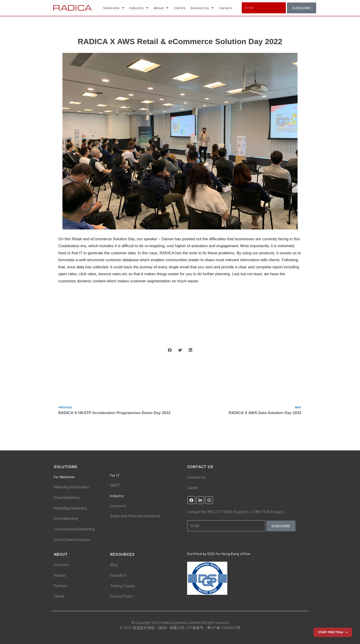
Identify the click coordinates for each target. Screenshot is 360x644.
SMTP (115, 486)
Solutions (114, 8)
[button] (170, 350)
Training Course (122, 586)
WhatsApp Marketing (70, 508)
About (161, 8)
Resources (202, 8)
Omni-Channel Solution (72, 540)
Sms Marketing (66, 519)
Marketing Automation (72, 487)
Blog (114, 565)
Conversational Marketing (74, 529)
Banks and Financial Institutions (135, 516)
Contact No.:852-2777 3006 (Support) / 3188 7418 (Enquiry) (236, 512)
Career (193, 488)
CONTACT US (201, 467)
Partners (60, 586)
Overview (61, 565)
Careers (226, 8)
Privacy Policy (122, 597)
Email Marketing (66, 498)
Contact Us (196, 477)
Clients (180, 8)
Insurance (118, 506)
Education (118, 576)
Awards (60, 576)
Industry (139, 8)
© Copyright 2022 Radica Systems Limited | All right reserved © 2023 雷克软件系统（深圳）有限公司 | (174, 625)
